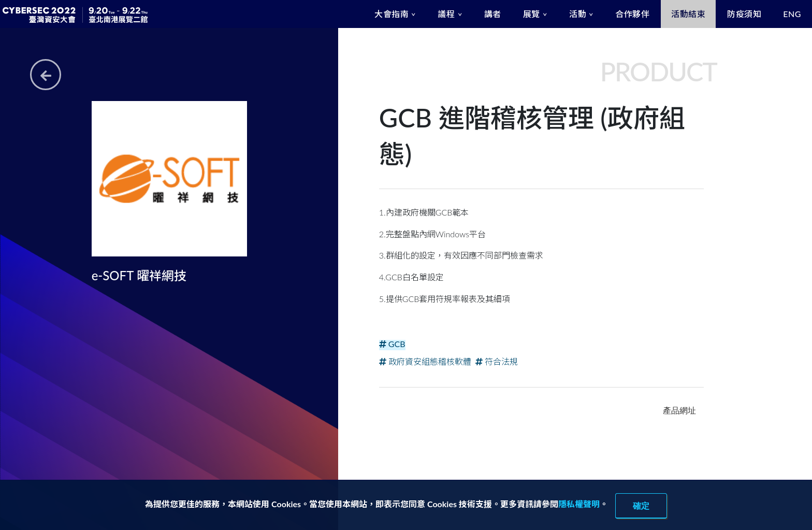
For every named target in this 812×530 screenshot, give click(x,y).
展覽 (532, 14)
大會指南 (392, 14)
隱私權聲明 (579, 504)
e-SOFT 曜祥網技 (139, 275)
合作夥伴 (632, 14)
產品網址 (679, 410)
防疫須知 (744, 14)
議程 (446, 14)
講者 (493, 14)
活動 (578, 14)
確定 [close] (641, 506)
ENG (792, 14)
